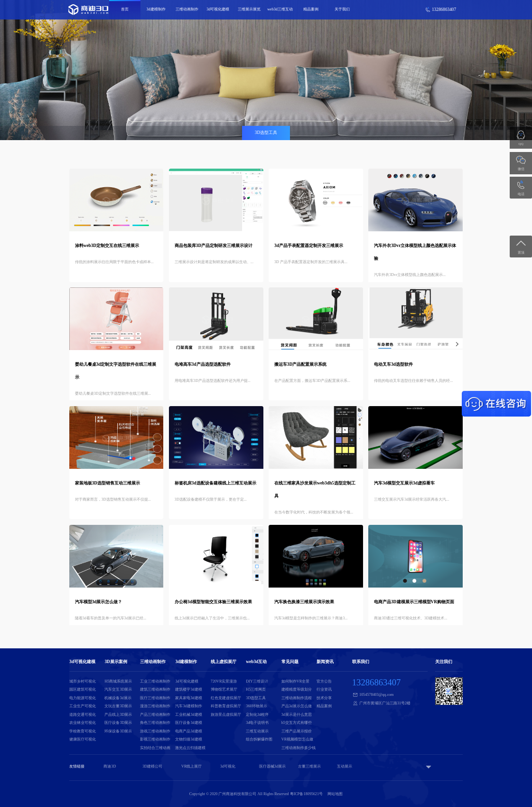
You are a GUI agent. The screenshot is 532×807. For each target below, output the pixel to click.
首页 (125, 9)
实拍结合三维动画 (155, 748)
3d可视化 (228, 766)
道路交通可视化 (83, 715)
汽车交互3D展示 (118, 689)
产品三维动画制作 (155, 715)
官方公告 (324, 681)
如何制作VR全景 (295, 681)
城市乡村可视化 (83, 681)
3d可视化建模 (218, 9)
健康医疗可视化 (83, 739)
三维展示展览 (249, 9)
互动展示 (345, 766)
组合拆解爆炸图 (259, 739)
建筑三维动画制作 (155, 689)
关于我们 (342, 9)
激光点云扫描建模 (190, 748)
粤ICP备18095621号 (306, 794)
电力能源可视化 (83, 698)
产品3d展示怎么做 (297, 706)
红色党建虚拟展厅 (226, 698)
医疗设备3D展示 (118, 723)
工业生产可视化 (83, 706)
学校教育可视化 (83, 731)
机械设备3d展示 (118, 698)
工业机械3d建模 (188, 715)
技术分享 (324, 698)
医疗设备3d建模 (188, 723)
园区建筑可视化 (83, 689)
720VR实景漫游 (224, 681)
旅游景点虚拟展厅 (226, 715)
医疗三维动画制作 (155, 698)
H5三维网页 (256, 689)
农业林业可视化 (83, 723)
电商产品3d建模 (188, 731)
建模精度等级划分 (297, 689)
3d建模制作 (156, 9)
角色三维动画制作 (155, 723)
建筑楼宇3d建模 (188, 689)
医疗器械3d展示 (272, 766)
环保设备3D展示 (118, 731)
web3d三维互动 (280, 9)
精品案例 (311, 9)
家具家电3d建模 (188, 698)
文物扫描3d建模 (188, 739)
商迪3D (110, 766)
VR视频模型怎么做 (297, 739)
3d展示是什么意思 (297, 715)
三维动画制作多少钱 (299, 748)
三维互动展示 (257, 731)
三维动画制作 (187, 9)
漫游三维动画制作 (155, 706)
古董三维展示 (309, 766)
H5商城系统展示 (118, 681)
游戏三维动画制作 (155, 731)
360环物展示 (256, 706)
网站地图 (335, 794)
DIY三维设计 (257, 681)
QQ (521, 144)
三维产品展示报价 (297, 731)
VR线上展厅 (191, 766)
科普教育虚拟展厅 (226, 706)
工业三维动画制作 (155, 681)
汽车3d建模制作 (188, 706)
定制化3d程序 (257, 715)
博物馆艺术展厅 (224, 689)
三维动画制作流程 (297, 698)
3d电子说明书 (257, 723)
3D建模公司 (152, 766)
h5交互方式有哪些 (297, 723)
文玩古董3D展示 (118, 706)
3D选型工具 (256, 698)
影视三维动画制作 (155, 739)
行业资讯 (324, 689)
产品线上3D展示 (118, 715)
